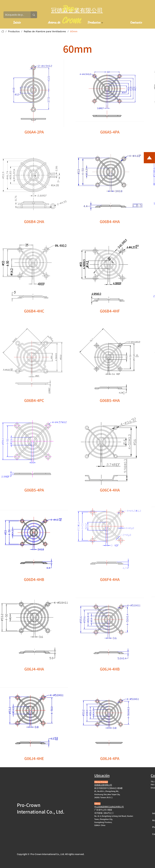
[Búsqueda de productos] (15, 15)
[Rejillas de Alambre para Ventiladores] (45, 31)
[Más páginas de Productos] (102, 23)
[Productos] (14, 31)
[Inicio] (3, 31)
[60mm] (74, 31)
